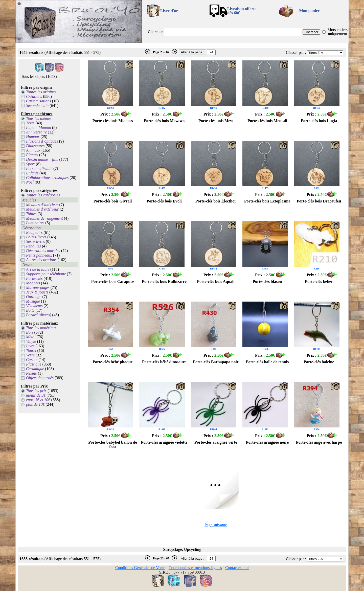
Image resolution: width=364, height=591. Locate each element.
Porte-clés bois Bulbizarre (164, 281)
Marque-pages (38, 288)
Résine (31, 373)
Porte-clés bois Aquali (216, 281)
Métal (31, 337)
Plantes (32, 155)
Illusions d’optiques (42, 141)
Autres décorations (41, 260)
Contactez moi (237, 568)
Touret (31, 350)
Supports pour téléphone (46, 274)
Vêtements (34, 306)
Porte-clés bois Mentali (267, 121)
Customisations (39, 101)
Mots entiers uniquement (337, 32)
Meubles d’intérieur (42, 205)
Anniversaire (36, 132)
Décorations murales (43, 251)
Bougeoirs (34, 232)
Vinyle (31, 341)
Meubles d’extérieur (42, 209)
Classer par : (296, 52)
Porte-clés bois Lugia (319, 121)
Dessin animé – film (42, 159)
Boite (30, 310)
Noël (30, 182)
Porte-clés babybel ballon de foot (112, 445)
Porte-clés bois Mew (216, 121)
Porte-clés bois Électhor (216, 201)
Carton (32, 360)
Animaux (33, 150)
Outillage (34, 297)
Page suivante (216, 525)
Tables (31, 214)
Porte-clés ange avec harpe (319, 442)
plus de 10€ (35, 404)
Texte (30, 123)
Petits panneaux (39, 255)
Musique (33, 301)
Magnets (33, 283)
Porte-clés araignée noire (267, 442)
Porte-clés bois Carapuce (113, 281)
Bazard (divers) (39, 315)
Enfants (32, 173)
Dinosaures (35, 146)
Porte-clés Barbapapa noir (216, 362)
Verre (30, 355)
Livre (30, 346)
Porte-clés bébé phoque (112, 362)
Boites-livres (36, 237)
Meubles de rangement (44, 218)
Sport (30, 164)
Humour (33, 137)
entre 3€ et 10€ (38, 400)
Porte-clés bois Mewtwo (164, 121)
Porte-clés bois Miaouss (113, 121)
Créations (34, 96)
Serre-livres (35, 242)
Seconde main (37, 106)
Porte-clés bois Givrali (113, 201)
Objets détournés (40, 378)
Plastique (34, 364)
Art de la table (38, 269)
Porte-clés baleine (319, 362)
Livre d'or (169, 11)
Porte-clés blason (267, 281)
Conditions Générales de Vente (140, 568)
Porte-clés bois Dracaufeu (319, 201)
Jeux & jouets (37, 292)
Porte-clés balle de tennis (267, 362)
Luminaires (35, 223)
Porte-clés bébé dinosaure (164, 362)
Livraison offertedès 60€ (242, 11)
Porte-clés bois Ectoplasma (267, 201)
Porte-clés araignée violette (164, 442)
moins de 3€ (36, 395)
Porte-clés (34, 278)
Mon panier (309, 11)
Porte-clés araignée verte (216, 442)
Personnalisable (39, 168)
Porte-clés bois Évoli (164, 201)
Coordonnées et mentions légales (195, 568)
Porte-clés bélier (319, 281)
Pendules (33, 246)
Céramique (35, 369)
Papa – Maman (39, 128)
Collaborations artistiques (47, 178)
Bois (30, 332)
